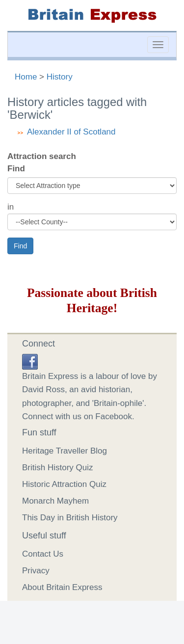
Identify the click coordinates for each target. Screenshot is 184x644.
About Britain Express (62, 587)
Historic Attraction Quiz (64, 484)
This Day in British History (70, 518)
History (60, 77)
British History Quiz (58, 468)
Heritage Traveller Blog (65, 451)
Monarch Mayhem (55, 501)
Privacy (36, 571)
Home (26, 77)
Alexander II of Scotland (71, 132)
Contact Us (43, 554)
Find (16, 169)
